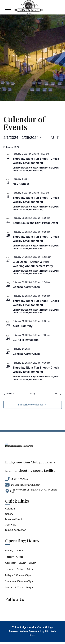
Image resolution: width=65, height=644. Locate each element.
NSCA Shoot (21, 184)
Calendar (10, 509)
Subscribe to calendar (31, 405)
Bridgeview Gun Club (31, 627)
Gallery (9, 514)
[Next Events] (58, 394)
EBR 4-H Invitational (26, 340)
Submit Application (16, 530)
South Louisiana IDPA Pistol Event (35, 223)
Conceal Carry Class (26, 287)
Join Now (11, 525)
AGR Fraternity (23, 326)
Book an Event (14, 519)
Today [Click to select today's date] (32, 394)
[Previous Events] (9, 394)
